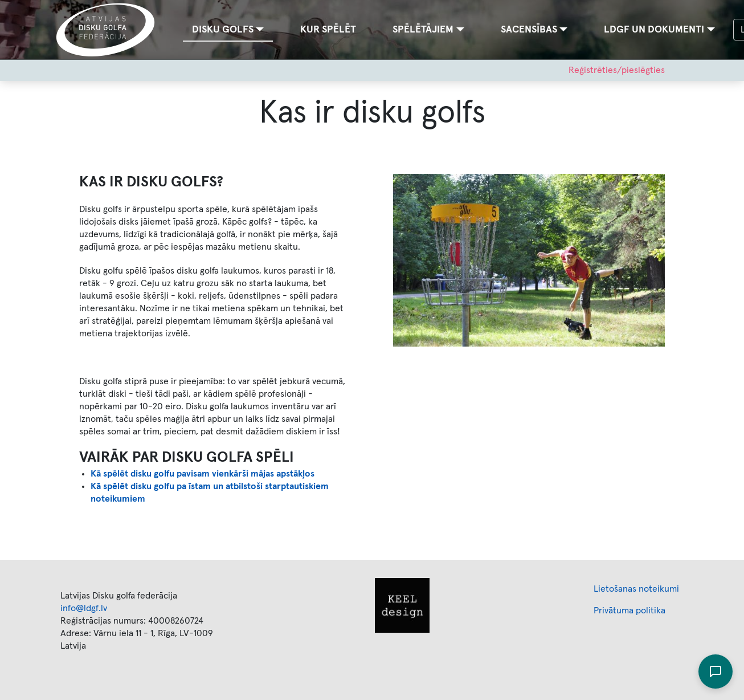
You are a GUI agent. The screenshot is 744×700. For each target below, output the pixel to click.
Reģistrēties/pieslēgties (617, 70)
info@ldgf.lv (84, 608)
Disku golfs (223, 30)
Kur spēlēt (328, 30)
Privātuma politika (629, 611)
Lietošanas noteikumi (636, 589)
